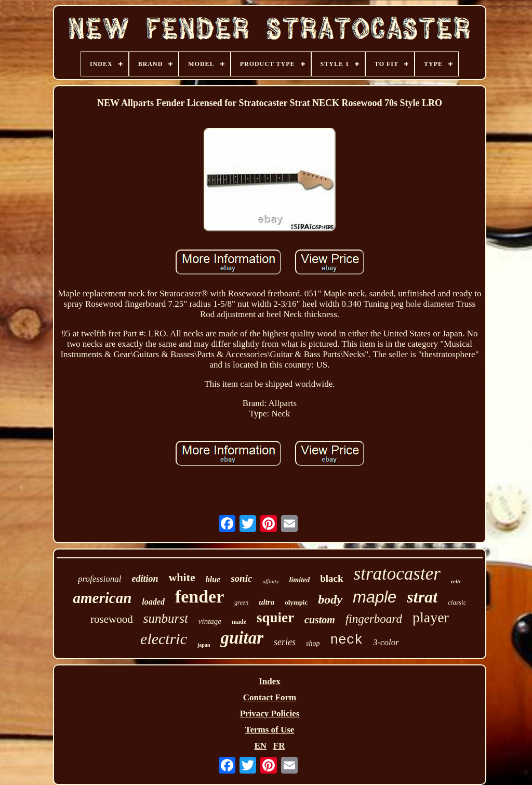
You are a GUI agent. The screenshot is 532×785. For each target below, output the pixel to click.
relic (456, 581)
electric (164, 639)
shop (313, 643)
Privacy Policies (270, 714)
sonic (241, 578)
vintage (210, 621)
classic (457, 602)
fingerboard (374, 619)
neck (346, 640)
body (330, 599)
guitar (242, 638)
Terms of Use (270, 730)
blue (213, 579)
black (331, 578)
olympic (296, 602)
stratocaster (397, 574)
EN (260, 746)
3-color (386, 642)
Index (270, 681)
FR (279, 746)
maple (375, 597)
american (103, 598)
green (241, 603)
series (285, 642)
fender (199, 597)
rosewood (112, 619)
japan (204, 645)
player (431, 617)
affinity (270, 581)
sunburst (166, 618)
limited (300, 580)
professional (99, 579)
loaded (153, 602)
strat (422, 597)
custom (320, 620)
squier (275, 618)
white (182, 577)
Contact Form (270, 697)
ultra (267, 602)
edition (145, 579)
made (239, 622)
